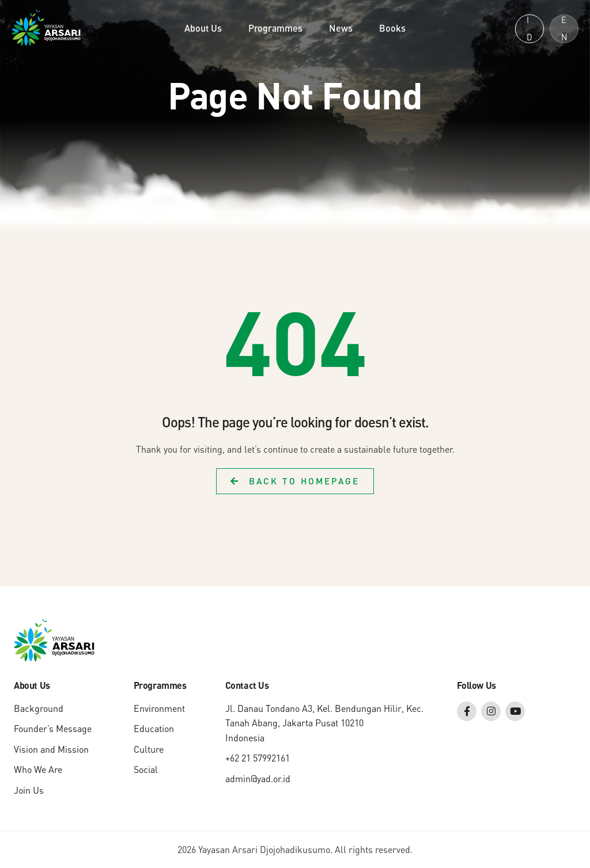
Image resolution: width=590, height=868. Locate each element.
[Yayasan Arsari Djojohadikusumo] (46, 26)
